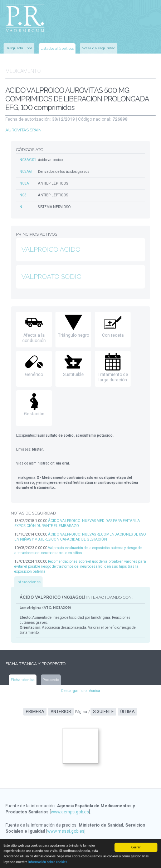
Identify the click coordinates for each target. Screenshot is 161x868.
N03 (23, 195)
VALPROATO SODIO (52, 277)
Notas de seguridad (99, 48)
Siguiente (103, 712)
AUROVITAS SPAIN (23, 130)
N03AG (26, 172)
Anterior (61, 712)
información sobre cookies (48, 862)
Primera (35, 712)
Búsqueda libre (19, 48)
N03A (24, 183)
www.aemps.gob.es (70, 812)
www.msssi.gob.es (66, 831)
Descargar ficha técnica (81, 691)
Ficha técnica (23, 680)
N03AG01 (28, 160)
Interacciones (28, 582)
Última (127, 712)
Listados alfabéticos (57, 48)
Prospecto (51, 680)
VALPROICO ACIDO (51, 249)
